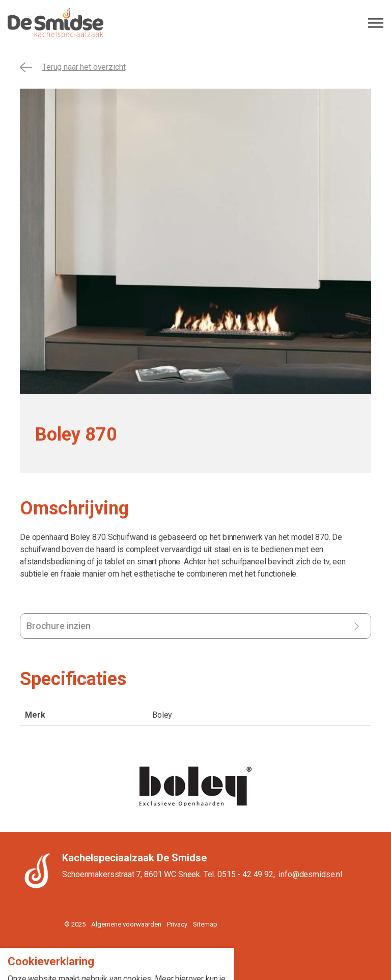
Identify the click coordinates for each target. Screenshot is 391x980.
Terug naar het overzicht (73, 67)
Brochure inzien (59, 626)
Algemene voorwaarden (126, 924)
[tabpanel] (195, 241)
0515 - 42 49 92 (245, 874)
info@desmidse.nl (310, 874)
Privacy (177, 924)
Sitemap (205, 924)
